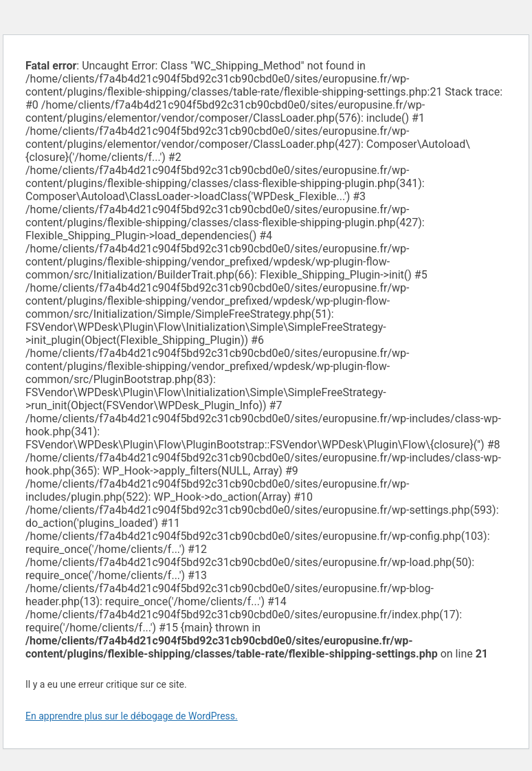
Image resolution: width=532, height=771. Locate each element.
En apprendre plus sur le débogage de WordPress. (132, 716)
